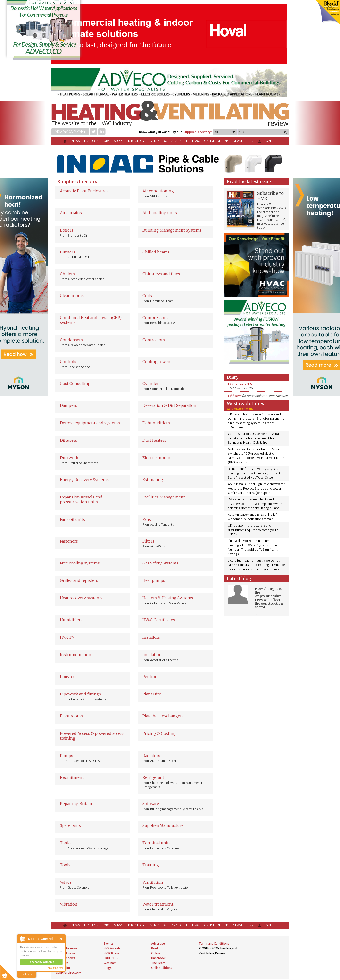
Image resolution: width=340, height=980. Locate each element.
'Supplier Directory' (197, 132)
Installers (151, 637)
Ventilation (153, 882)
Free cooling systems (80, 563)
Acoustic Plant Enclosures (84, 191)
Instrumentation (76, 655)
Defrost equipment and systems (90, 423)
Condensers (71, 340)
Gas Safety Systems (160, 563)
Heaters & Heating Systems (168, 598)
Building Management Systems (172, 230)
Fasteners (69, 541)
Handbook (158, 958)
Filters (148, 541)
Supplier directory (129, 141)
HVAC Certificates (159, 620)
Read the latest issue (249, 182)
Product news (66, 953)
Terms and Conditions (214, 943)
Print (155, 948)
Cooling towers (157, 362)
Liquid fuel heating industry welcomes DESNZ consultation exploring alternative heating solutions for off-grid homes (256, 565)
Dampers (69, 405)
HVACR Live (111, 953)
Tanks (66, 843)
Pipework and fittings (80, 694)
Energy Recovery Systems (84, 480)
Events (154, 141)
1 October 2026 (241, 384)
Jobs (106, 141)
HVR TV (67, 637)
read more (27, 974)
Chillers (67, 274)
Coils (147, 296)
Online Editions (216, 141)
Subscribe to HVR (270, 196)
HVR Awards (112, 948)
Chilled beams (156, 252)
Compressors (155, 318)
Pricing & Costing (159, 733)
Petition (150, 677)
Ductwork (69, 458)
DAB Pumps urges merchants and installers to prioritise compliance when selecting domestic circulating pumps (255, 504)
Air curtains (71, 213)
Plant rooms (71, 716)
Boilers (67, 230)
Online (156, 953)
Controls (68, 362)
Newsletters (243, 141)
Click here (235, 396)
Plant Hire (152, 694)
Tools (65, 865)
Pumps (66, 756)
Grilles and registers (79, 580)
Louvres (68, 677)
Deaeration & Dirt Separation (169, 405)
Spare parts (70, 825)
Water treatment (158, 904)
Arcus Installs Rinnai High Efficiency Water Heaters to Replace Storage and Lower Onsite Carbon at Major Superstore (256, 488)
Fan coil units (72, 519)
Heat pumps (154, 580)
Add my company (70, 131)
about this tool (55, 968)
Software (151, 804)
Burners (68, 252)
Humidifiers (71, 620)
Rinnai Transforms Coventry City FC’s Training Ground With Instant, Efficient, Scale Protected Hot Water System (255, 473)
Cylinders (152, 384)
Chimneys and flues (161, 274)
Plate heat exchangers (163, 716)
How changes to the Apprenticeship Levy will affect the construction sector (269, 598)
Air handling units (160, 213)
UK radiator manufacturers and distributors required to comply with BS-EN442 (256, 530)
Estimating (153, 480)
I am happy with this (41, 962)
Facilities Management (164, 497)
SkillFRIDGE (112, 958)
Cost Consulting (75, 384)
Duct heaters (154, 440)
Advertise (158, 943)
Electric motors (157, 458)
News (76, 141)
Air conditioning (158, 191)
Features (91, 141)
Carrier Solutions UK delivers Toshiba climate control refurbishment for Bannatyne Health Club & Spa (253, 438)
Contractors (154, 340)
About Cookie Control (22, 939)
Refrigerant (153, 777)
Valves (66, 882)
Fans (147, 519)
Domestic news (67, 948)
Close (61, 939)
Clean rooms (72, 296)
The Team (193, 141)
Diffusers (69, 440)
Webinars (110, 963)
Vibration (69, 904)
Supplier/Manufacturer (164, 825)
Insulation (152, 655)
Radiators (151, 756)
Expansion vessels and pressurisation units (81, 499)
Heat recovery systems (81, 598)
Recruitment (72, 777)
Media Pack (173, 141)
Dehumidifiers (156, 423)
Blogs (108, 968)
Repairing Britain (76, 804)
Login (264, 141)
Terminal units (157, 843)
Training (151, 865)
